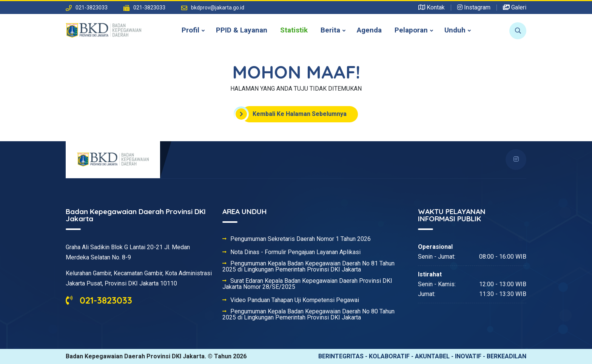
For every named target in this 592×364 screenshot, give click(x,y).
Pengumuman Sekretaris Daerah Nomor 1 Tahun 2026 (301, 239)
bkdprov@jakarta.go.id (218, 8)
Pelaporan (411, 30)
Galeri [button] (515, 7)
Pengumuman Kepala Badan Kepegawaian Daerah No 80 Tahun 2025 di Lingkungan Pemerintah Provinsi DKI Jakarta (308, 315)
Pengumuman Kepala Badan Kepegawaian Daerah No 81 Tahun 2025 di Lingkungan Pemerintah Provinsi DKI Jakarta (308, 267)
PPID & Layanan (242, 30)
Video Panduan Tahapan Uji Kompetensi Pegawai (295, 300)
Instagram (474, 7)
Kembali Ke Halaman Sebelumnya (294, 114)
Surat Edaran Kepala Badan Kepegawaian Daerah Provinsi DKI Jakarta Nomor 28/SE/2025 (307, 284)
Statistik (294, 30)
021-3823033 (99, 300)
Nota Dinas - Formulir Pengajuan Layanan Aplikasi (295, 252)
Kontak (432, 7)
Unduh (455, 30)
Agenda (369, 30)
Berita (330, 30)
